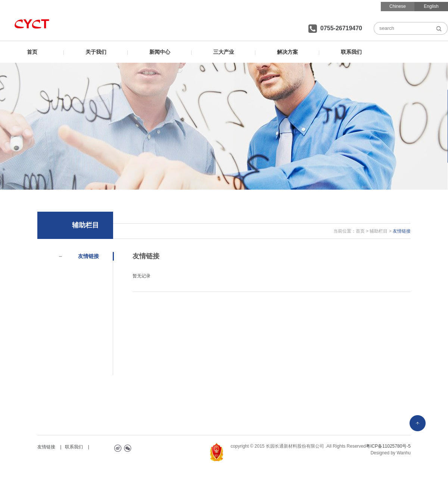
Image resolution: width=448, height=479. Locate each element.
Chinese (398, 6)
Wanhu (404, 453)
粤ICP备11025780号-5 (388, 446)
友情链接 (88, 256)
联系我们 (351, 52)
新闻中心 (160, 52)
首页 (32, 52)
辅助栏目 (379, 231)
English (431, 6)
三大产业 (224, 52)
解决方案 (287, 52)
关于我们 (96, 52)
